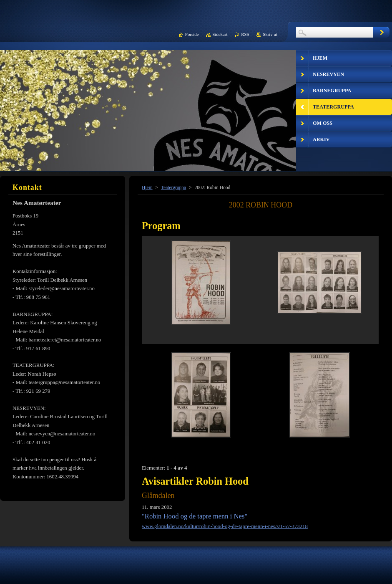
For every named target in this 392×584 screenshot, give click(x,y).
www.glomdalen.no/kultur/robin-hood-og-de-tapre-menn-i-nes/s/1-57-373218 (225, 526)
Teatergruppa (173, 187)
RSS (245, 34)
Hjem (147, 187)
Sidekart (220, 34)
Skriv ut (270, 34)
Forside (192, 34)
